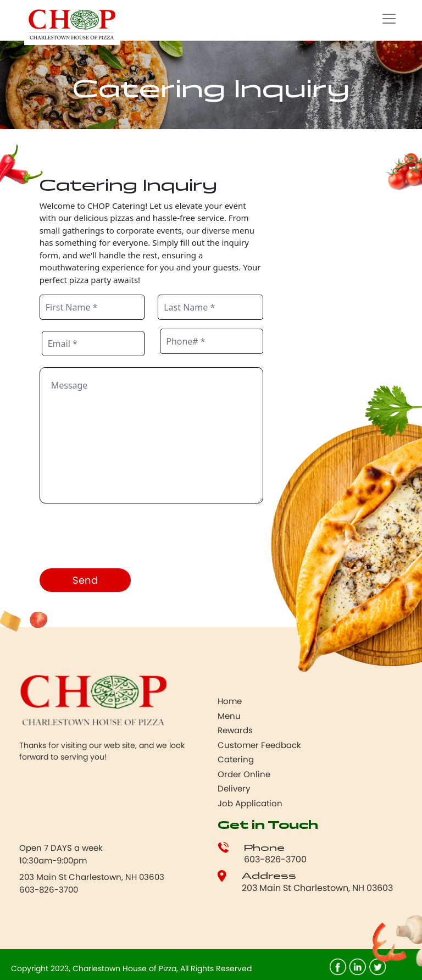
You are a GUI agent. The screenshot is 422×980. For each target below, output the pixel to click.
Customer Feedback (259, 745)
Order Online (244, 774)
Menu (229, 716)
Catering (236, 759)
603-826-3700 (275, 859)
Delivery (234, 788)
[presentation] (123, 538)
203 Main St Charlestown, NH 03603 (317, 888)
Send (85, 580)
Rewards (235, 730)
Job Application (250, 803)
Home (230, 701)
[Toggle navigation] (389, 19)
